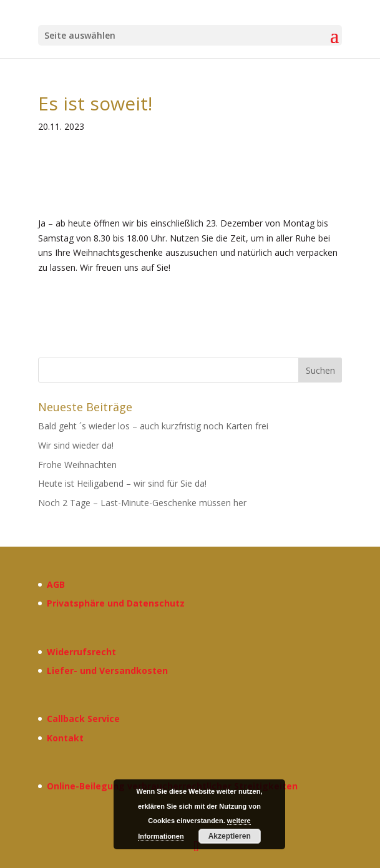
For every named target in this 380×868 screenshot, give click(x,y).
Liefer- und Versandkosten (107, 671)
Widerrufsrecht (81, 652)
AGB (56, 584)
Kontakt (65, 738)
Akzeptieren (230, 836)
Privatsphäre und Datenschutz (116, 603)
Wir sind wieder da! (76, 445)
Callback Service (83, 719)
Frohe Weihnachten (77, 465)
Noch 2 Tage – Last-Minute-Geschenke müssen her (142, 503)
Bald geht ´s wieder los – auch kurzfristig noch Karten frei (153, 426)
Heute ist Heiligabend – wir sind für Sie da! (122, 483)
